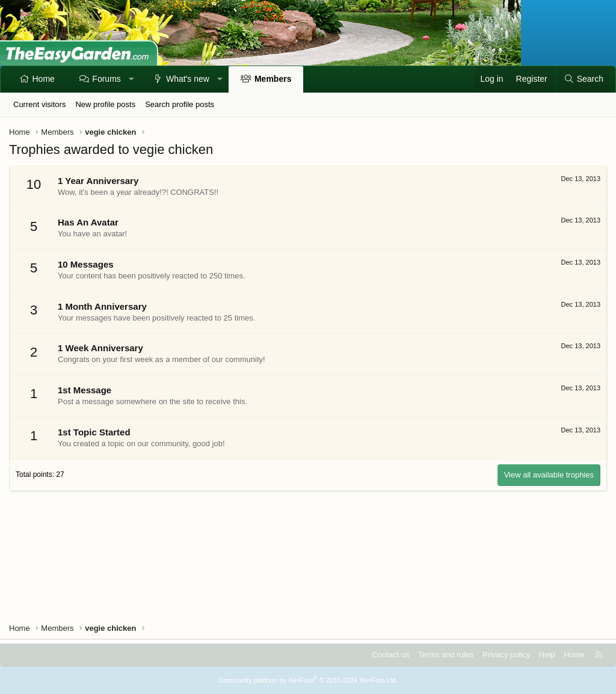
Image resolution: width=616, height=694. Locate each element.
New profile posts (105, 104)
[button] (131, 79)
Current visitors (39, 104)
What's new (188, 79)
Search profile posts (180, 104)
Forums (106, 79)
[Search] (584, 79)
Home (44, 79)
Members (273, 79)
